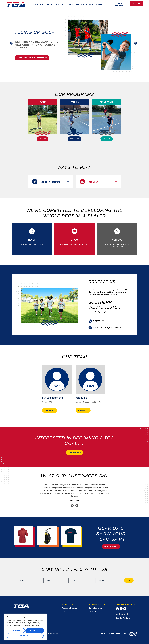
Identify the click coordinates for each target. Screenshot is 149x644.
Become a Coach (84, 5)
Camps (69, 5)
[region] (25, 627)
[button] (10, 43)
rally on (107, 139)
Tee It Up (43, 139)
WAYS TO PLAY (55, 5)
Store (99, 5)
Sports (38, 5)
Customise (16, 631)
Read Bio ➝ (49, 410)
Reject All (34, 631)
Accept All (25, 636)
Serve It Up (74, 139)
